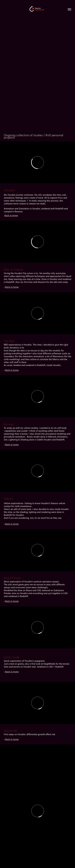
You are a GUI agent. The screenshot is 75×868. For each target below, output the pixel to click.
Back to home (11, 215)
